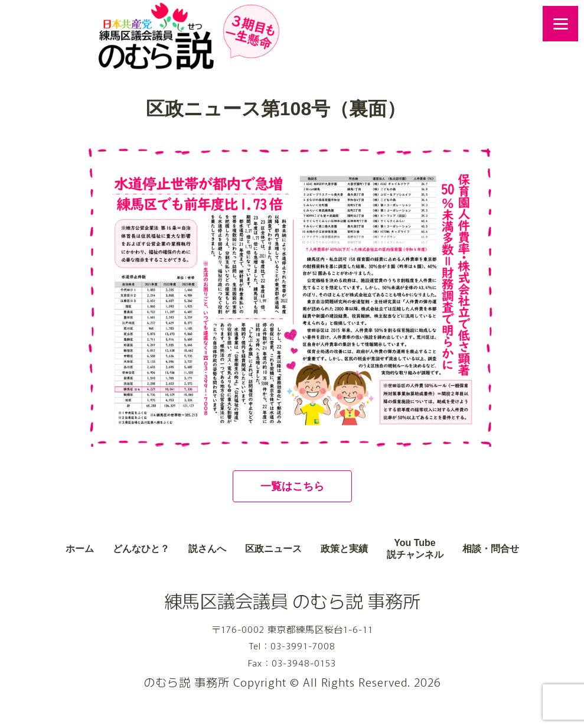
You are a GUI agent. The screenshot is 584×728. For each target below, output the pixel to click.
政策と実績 (344, 549)
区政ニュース (273, 549)
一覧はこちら (292, 486)
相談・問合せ (491, 549)
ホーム (80, 549)
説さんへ (207, 549)
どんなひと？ (141, 549)
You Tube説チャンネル (415, 549)
